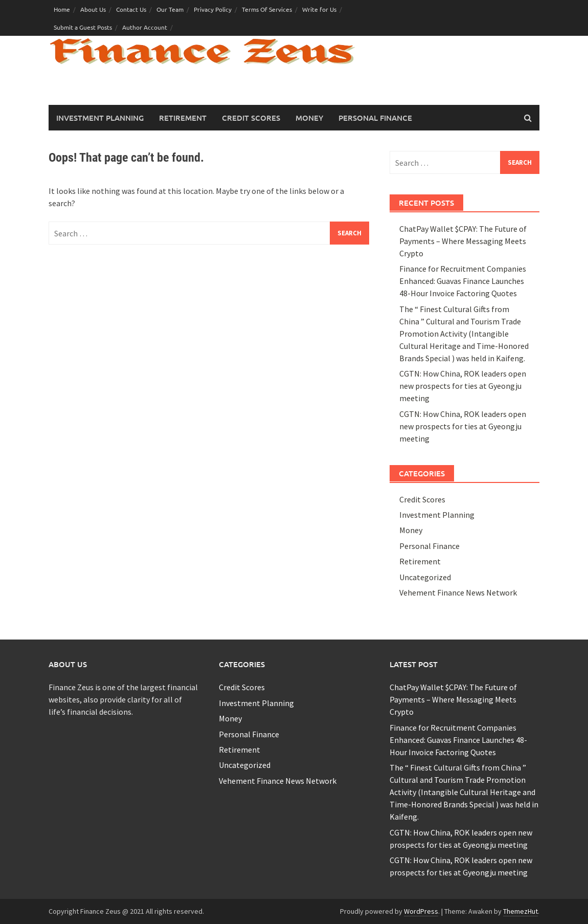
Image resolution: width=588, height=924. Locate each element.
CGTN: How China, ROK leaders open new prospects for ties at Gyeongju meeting (463, 386)
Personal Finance (375, 118)
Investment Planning (100, 118)
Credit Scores (251, 118)
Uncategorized (425, 577)
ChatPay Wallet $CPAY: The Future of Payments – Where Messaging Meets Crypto (463, 241)
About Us (93, 9)
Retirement (183, 118)
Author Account (145, 27)
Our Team (170, 9)
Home (62, 9)
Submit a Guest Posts (83, 27)
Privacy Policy (213, 9)
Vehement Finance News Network (458, 592)
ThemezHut (521, 911)
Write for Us (319, 9)
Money (309, 118)
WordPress (421, 911)
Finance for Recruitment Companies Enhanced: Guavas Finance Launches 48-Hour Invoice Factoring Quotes (463, 281)
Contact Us (131, 9)
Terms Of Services (267, 9)
